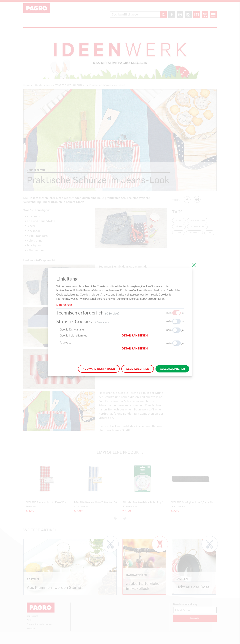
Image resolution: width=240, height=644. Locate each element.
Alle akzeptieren (172, 369)
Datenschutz (64, 305)
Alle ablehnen (138, 369)
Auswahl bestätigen (99, 369)
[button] (153, 335)
